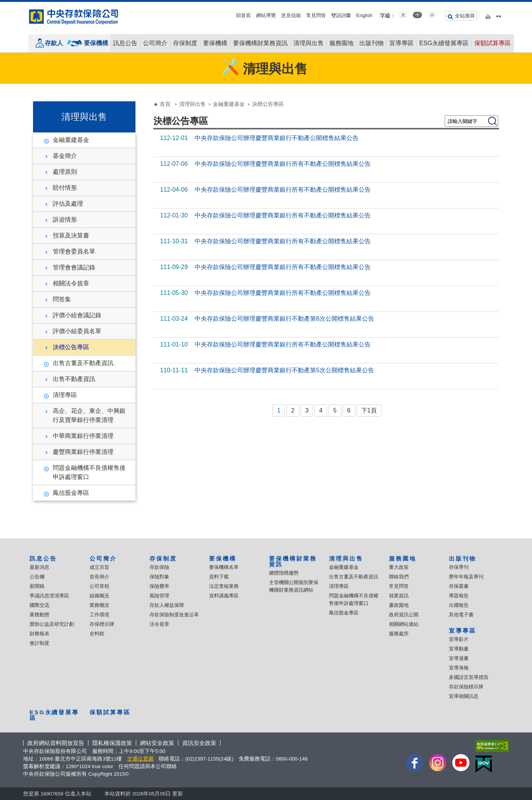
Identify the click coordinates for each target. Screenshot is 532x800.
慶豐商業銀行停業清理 (83, 452)
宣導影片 (459, 639)
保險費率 (159, 586)
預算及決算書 (71, 235)
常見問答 (316, 15)
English (364, 15)
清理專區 (65, 395)
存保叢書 (459, 586)
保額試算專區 (493, 43)
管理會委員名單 (74, 251)
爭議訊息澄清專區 (49, 596)
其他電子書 (461, 615)
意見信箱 (291, 15)
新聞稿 (37, 586)
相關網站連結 (404, 624)
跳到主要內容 (4, 4)
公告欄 (37, 577)
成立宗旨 (99, 567)
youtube (488, 15)
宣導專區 (401, 43)
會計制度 (39, 643)
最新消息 (39, 567)
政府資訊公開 (404, 615)
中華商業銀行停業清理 (83, 436)
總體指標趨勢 (284, 573)
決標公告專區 (71, 347)
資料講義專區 (224, 596)
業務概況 (99, 605)
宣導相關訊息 (464, 696)
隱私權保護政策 (112, 743)
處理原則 (65, 172)
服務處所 (399, 634)
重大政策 (399, 567)
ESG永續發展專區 (444, 43)
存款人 (54, 43)
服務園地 (342, 43)
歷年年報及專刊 (466, 577)
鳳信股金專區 (71, 493)
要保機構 (96, 43)
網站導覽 (266, 15)
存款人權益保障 (167, 605)
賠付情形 (65, 188)
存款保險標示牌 (466, 687)
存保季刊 (459, 567)
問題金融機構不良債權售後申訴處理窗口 (89, 472)
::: (2, 5)
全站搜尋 (465, 16)
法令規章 (159, 624)
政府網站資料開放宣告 (56, 743)
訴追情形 (65, 220)
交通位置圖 (140, 759)
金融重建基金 (71, 140)
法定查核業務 (224, 586)
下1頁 (369, 410)
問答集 (62, 299)
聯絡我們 (399, 577)
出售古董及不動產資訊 (83, 363)
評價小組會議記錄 (77, 315)
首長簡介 (99, 577)
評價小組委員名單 (77, 331)
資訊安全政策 (199, 743)
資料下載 (219, 577)
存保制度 (185, 43)
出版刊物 (371, 43)
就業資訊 (399, 596)
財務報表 (39, 634)
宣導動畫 (459, 649)
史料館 (97, 634)
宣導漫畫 (459, 658)
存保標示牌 (102, 624)
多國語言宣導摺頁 (469, 677)
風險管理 (159, 596)
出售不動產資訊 (74, 379)
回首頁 (243, 15)
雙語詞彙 (341, 15)
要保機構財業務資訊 (260, 43)
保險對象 (159, 577)
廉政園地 (399, 605)
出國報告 (459, 605)
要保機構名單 (224, 567)
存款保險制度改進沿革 (174, 615)
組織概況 (99, 596)
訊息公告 (125, 43)
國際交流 (39, 605)
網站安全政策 (157, 743)
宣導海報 (459, 668)
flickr (499, 15)
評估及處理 (68, 204)
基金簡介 (65, 156)
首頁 (165, 104)
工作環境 (99, 615)
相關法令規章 (71, 283)
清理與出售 (308, 43)
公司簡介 (155, 43)
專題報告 (459, 596)
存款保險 (159, 567)
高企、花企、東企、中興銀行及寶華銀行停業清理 (89, 415)
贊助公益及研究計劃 (52, 624)
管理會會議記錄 (74, 267)
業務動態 (39, 615)
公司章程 (99, 586)
